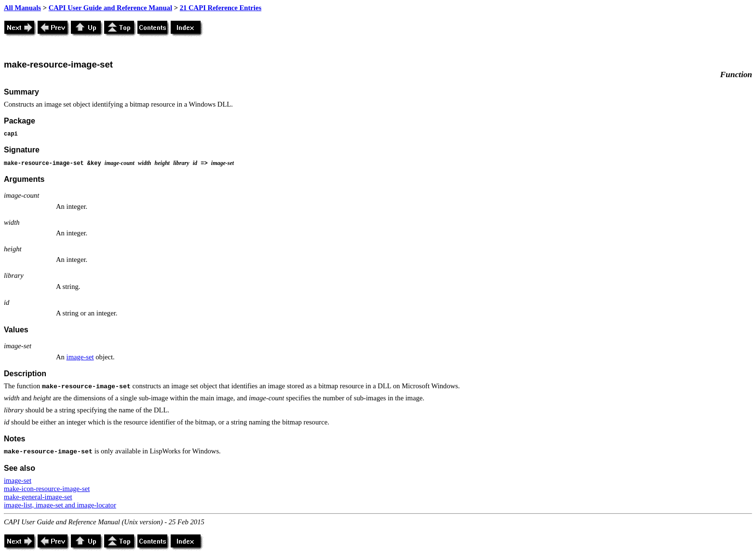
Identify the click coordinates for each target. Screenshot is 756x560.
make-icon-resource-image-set (47, 489)
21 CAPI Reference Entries (221, 8)
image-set (80, 357)
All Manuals (22, 8)
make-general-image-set (38, 497)
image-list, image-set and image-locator (60, 505)
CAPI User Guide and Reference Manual (110, 8)
